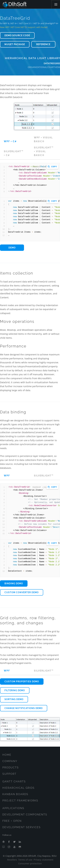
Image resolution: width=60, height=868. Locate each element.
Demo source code (17, 35)
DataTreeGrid (52, 63)
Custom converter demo (22, 592)
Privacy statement (44, 860)
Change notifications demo (24, 708)
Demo (12, 248)
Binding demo (14, 583)
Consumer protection (30, 863)
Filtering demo (15, 690)
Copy (52, 167)
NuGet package (15, 44)
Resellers (12, 860)
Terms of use (25, 860)
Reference (43, 44)
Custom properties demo (22, 682)
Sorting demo (14, 699)
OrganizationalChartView (44, 67)
